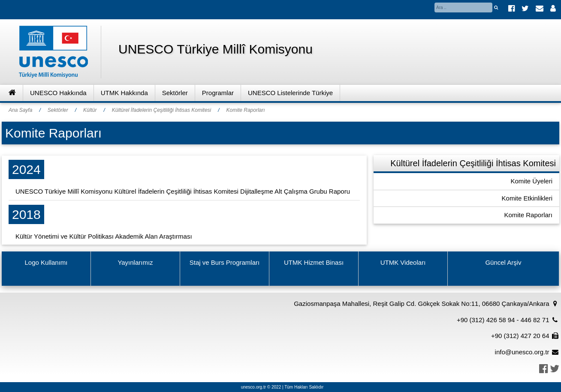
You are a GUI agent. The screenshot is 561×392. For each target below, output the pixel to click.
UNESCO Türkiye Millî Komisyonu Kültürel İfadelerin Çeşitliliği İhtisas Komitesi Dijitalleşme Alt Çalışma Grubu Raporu (183, 191)
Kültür (90, 110)
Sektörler (175, 93)
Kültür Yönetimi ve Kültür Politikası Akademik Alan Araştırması (104, 236)
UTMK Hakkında (124, 93)
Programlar (218, 93)
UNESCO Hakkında (58, 93)
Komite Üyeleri (531, 181)
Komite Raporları (246, 110)
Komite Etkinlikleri (527, 198)
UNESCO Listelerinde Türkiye (290, 93)
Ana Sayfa (20, 110)
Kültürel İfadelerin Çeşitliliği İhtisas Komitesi (161, 110)
